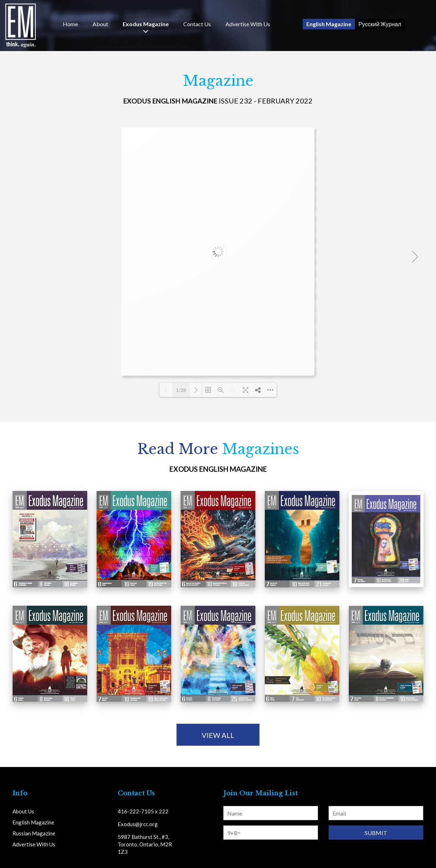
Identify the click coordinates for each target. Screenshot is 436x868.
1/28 (181, 390)
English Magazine (329, 24)
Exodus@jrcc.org (138, 824)
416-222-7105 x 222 (143, 811)
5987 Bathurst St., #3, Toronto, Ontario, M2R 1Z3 (145, 844)
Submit (376, 833)
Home (70, 24)
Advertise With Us (248, 24)
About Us (23, 811)
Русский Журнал (380, 24)
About (100, 24)
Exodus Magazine (146, 24)
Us (197, 24)
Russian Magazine (34, 833)
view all (218, 735)
